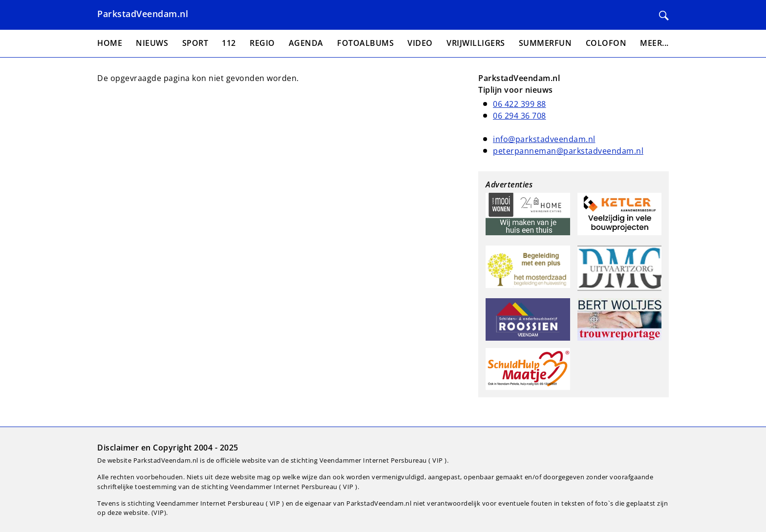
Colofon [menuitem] (606, 43)
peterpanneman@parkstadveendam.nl (568, 151)
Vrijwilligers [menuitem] (476, 43)
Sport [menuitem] (195, 43)
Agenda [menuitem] (306, 43)
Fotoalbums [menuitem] (365, 43)
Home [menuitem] (110, 43)
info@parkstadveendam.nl (544, 139)
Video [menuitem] (420, 43)
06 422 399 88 (520, 104)
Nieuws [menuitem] (152, 43)
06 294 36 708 (520, 116)
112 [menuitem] (229, 43)
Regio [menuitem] (262, 43)
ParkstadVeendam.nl (143, 14)
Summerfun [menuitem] (545, 43)
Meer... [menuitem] (654, 43)
